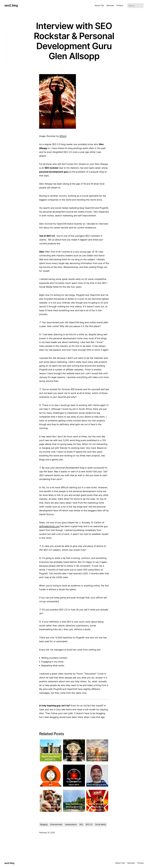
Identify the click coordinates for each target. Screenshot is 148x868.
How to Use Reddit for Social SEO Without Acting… (74, 756)
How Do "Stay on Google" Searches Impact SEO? (74, 782)
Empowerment (56, 824)
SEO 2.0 (89, 824)
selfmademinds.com (49, 526)
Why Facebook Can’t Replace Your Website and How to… (51, 756)
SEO (81, 824)
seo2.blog (11, 5)
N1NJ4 (63, 136)
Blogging (44, 824)
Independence (71, 824)
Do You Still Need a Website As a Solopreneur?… (97, 807)
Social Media (101, 824)
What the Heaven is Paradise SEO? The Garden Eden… (74, 807)
